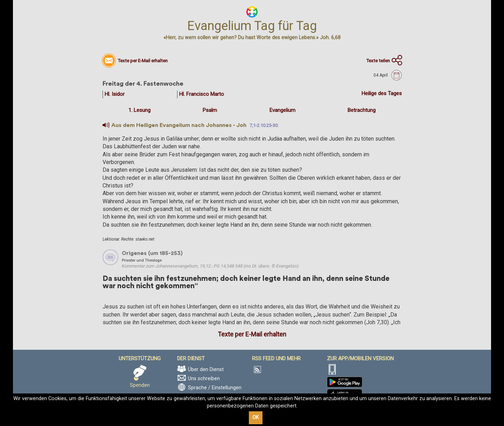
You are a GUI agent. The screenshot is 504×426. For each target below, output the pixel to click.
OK (256, 417)
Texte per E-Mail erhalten (252, 334)
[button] (106, 125)
